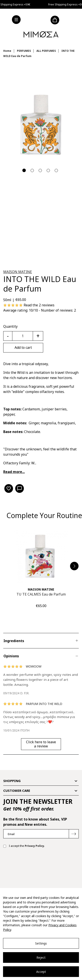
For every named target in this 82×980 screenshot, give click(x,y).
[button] (74, 566)
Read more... (14, 472)
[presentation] (36, 865)
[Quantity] (23, 336)
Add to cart (23, 347)
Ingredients (14, 641)
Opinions (11, 656)
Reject (41, 957)
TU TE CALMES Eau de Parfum (41, 594)
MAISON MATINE (18, 272)
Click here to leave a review (41, 744)
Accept (41, 972)
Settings (41, 943)
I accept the (24, 846)
